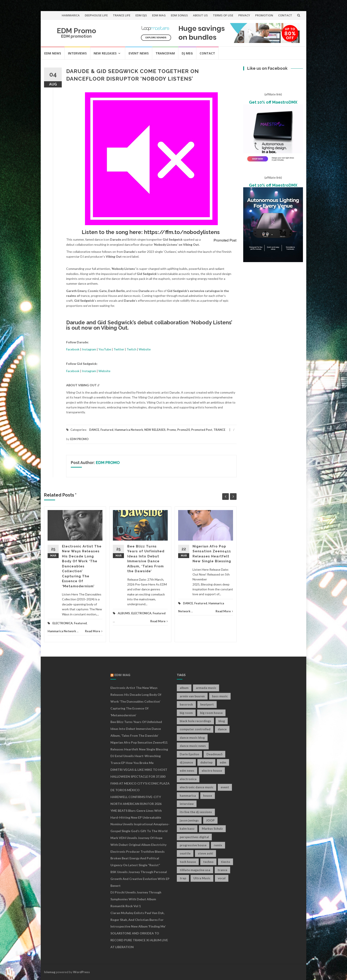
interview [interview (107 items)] (187, 804)
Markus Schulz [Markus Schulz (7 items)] (212, 828)
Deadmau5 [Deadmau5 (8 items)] (214, 754)
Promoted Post (202, 430)
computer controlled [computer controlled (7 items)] (195, 729)
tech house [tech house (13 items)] (188, 862)
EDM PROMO (79, 439)
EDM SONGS (179, 15)
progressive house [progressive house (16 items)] (193, 845)
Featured (107, 430)
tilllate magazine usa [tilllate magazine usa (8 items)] (195, 870)
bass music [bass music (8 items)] (220, 696)
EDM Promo (76, 31)
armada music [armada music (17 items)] (206, 688)
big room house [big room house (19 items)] (211, 713)
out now (82, 328)
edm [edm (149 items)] (223, 762)
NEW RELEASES (105, 53)
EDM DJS (141, 15)
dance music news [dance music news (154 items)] (193, 746)
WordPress (81, 972)
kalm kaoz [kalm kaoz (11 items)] (187, 828)
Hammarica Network (129, 430)
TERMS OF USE (223, 15)
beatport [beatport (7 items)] (207, 704)
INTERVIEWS (77, 53)
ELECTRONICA (63, 623)
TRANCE (219, 430)
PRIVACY (244, 15)
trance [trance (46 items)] (222, 870)
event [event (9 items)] (225, 787)
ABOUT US (200, 15)
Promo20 (184, 430)
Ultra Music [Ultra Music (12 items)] (202, 878)
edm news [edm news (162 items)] (187, 770)
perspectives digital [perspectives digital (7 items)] (194, 837)
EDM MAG (159, 15)
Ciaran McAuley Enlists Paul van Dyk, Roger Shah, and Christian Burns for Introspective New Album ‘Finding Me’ (138, 920)
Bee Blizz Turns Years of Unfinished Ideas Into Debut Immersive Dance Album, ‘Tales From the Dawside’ (136, 729)
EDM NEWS (53, 53)
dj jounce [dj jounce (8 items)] (186, 762)
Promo (171, 430)
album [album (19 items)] (184, 688)
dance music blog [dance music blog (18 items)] (192, 737)
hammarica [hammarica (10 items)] (188, 795)
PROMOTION (264, 15)
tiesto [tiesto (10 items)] (226, 862)
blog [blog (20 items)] (222, 721)
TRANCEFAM (165, 53)
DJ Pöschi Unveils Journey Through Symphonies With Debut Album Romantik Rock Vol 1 (136, 899)
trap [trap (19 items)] (183, 878)
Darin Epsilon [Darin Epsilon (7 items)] (189, 754)
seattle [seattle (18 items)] (185, 853)
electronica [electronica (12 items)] (188, 779)
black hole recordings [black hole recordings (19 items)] (195, 721)
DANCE (94, 430)
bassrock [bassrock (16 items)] (186, 704)
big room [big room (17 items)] (186, 713)
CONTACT (285, 15)
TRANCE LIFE (122, 15)
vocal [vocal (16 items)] (222, 878)
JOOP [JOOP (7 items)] (210, 820)
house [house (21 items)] (208, 795)
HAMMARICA (71, 15)
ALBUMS (124, 613)
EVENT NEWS (139, 53)
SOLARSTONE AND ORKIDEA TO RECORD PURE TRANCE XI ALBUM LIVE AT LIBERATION (139, 940)
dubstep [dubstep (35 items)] (206, 762)
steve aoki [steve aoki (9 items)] (205, 853)
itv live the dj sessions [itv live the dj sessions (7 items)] (196, 812)
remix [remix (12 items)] (218, 845)
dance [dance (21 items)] (222, 729)
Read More (94, 631)
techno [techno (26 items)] (208, 862)
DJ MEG (187, 53)
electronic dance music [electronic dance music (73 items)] (197, 787)
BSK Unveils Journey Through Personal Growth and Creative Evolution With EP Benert (140, 879)
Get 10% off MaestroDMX (273, 102)
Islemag (50, 972)
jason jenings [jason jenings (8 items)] (189, 820)
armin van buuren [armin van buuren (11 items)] (192, 696)
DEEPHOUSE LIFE (96, 15)
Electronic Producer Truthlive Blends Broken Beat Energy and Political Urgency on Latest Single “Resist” (138, 858)
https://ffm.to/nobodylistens (182, 232)
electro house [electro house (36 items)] (212, 770)
